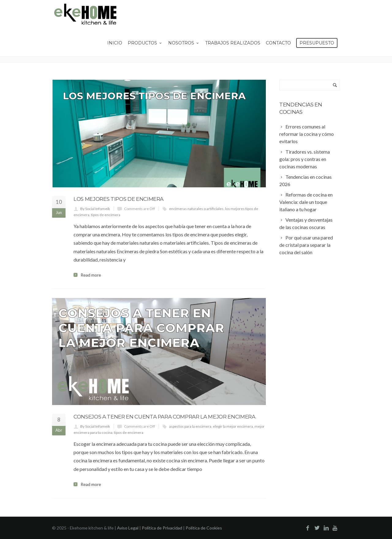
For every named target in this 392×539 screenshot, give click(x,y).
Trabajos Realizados (233, 43)
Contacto (278, 43)
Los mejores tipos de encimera (119, 199)
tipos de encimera (106, 215)
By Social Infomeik (95, 209)
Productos (145, 43)
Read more (91, 275)
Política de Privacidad (162, 528)
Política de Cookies (204, 528)
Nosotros (184, 43)
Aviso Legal (128, 528)
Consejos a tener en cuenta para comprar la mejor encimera (164, 417)
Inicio (115, 43)
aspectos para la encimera (190, 426)
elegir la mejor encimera (233, 426)
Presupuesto (317, 43)
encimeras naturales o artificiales (196, 209)
